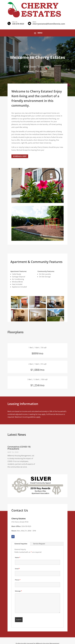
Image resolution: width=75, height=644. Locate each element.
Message (18, 591)
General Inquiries (21, 544)
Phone (18, 580)
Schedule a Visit (20, 156)
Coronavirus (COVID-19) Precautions (19, 448)
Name (18, 557)
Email (17, 569)
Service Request (39, 544)
